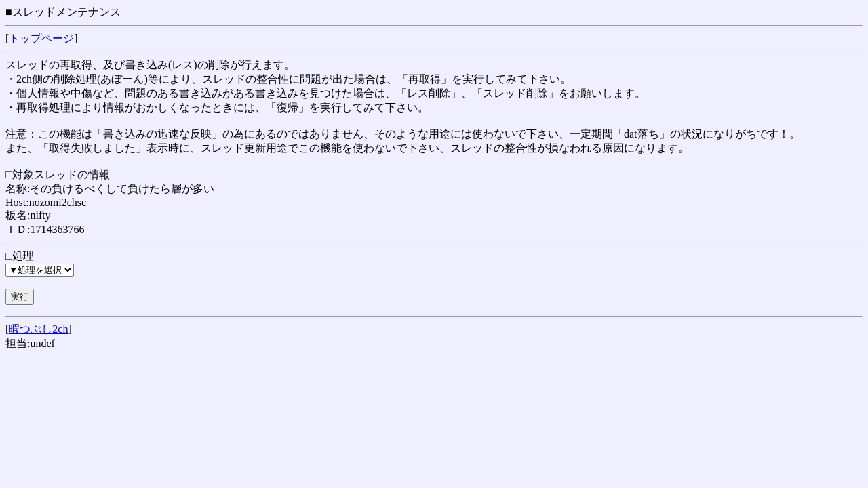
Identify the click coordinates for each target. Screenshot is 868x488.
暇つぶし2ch (38, 329)
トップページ (41, 38)
